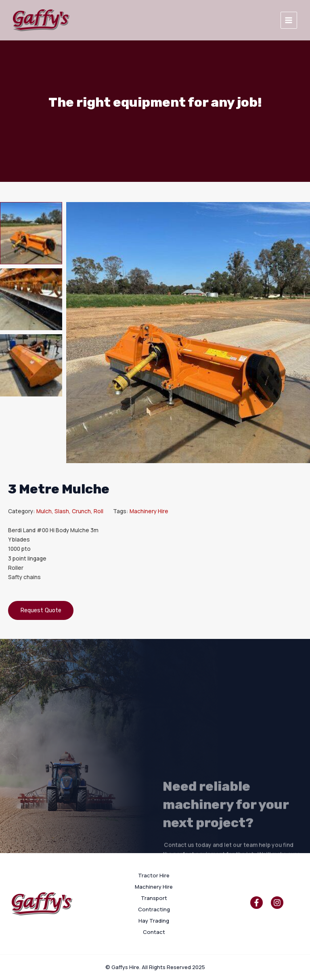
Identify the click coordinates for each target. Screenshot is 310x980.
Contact (154, 932)
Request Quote (41, 610)
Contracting (154, 909)
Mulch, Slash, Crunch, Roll (70, 511)
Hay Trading (154, 921)
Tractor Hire (154, 875)
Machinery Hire (149, 511)
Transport (154, 898)
